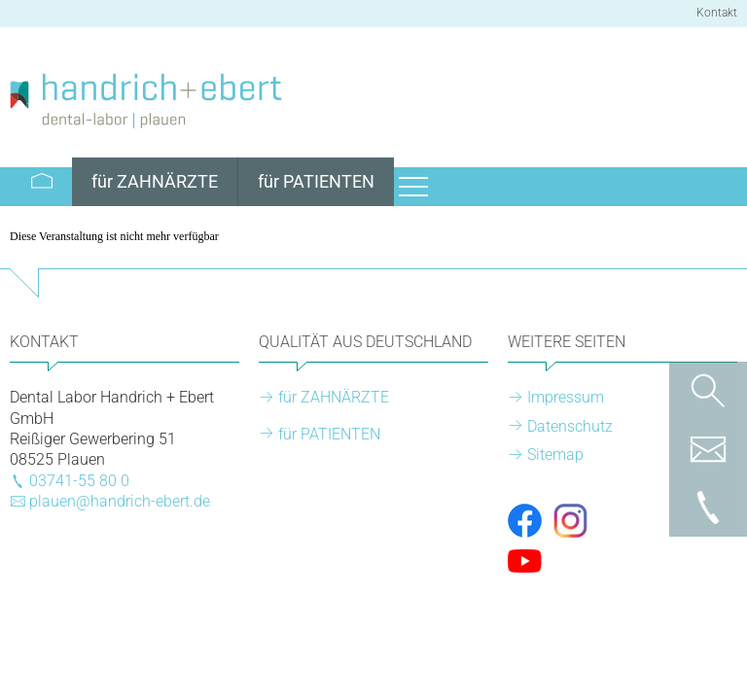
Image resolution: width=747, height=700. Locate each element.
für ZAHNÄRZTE (334, 397)
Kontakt (717, 13)
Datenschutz (570, 426)
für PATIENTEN (329, 434)
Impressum (566, 397)
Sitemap (555, 455)
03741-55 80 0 (79, 481)
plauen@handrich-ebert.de (120, 501)
